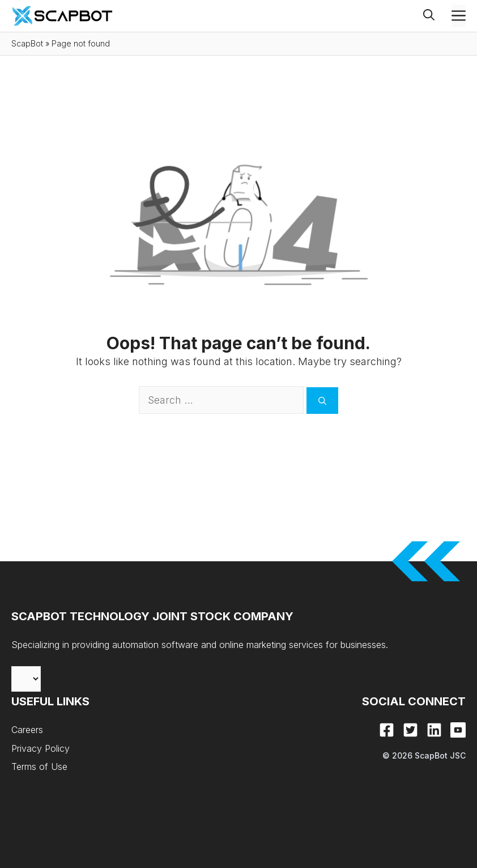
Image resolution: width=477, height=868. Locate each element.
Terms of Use (39, 767)
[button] (437, 16)
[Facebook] (387, 730)
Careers (27, 730)
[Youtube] (458, 730)
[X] (410, 730)
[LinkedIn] (434, 730)
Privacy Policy (41, 748)
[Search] (322, 401)
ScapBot (27, 43)
